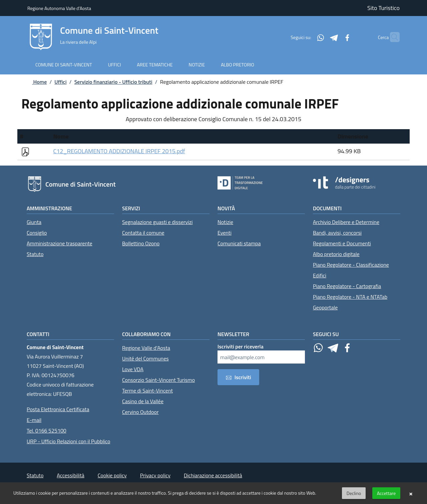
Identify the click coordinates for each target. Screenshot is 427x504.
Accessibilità (70, 475)
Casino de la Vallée (143, 401)
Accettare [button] (386, 493)
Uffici (60, 82)
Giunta (34, 222)
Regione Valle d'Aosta (146, 348)
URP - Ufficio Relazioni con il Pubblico (68, 441)
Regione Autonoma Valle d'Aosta (59, 8)
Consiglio (37, 233)
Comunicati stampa (239, 243)
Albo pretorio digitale (336, 254)
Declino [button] (354, 493)
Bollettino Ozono (141, 243)
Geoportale (325, 307)
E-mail (34, 420)
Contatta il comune (143, 233)
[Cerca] (392, 37)
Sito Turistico (383, 8)
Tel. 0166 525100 (47, 431)
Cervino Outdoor (140, 412)
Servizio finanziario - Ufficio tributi (113, 82)
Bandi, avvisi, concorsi (337, 233)
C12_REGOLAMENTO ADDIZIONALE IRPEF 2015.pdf (119, 151)
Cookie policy (112, 475)
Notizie (225, 222)
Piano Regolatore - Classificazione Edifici (351, 270)
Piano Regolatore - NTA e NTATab (350, 297)
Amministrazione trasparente (60, 243)
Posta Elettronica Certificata (58, 409)
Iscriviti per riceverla (241, 346)
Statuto (35, 254)
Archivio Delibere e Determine (346, 222)
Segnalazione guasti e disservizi (157, 222)
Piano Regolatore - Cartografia (347, 286)
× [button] (411, 493)
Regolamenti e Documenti (342, 243)
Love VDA (133, 369)
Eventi (225, 233)
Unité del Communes (145, 358)
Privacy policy (155, 475)
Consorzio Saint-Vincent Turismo (158, 380)
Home (34, 82)
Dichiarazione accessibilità (213, 475)
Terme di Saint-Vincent (147, 391)
